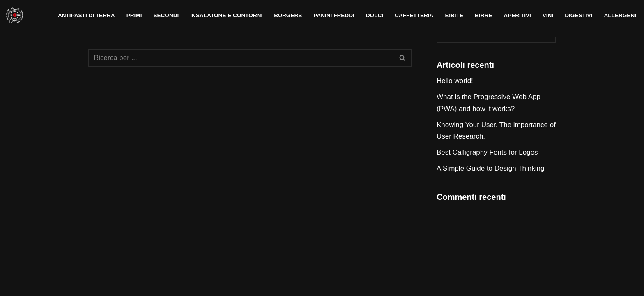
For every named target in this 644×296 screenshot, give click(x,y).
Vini (548, 15)
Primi (134, 15)
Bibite (454, 15)
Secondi (166, 15)
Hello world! (455, 81)
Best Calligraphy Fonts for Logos (487, 152)
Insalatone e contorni (226, 15)
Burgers (288, 15)
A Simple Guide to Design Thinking (490, 168)
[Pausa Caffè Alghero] (15, 15)
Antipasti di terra (86, 15)
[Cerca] (241, 58)
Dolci (375, 15)
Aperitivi (517, 15)
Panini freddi (334, 15)
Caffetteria (414, 15)
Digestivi (578, 15)
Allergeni (620, 15)
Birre (483, 15)
